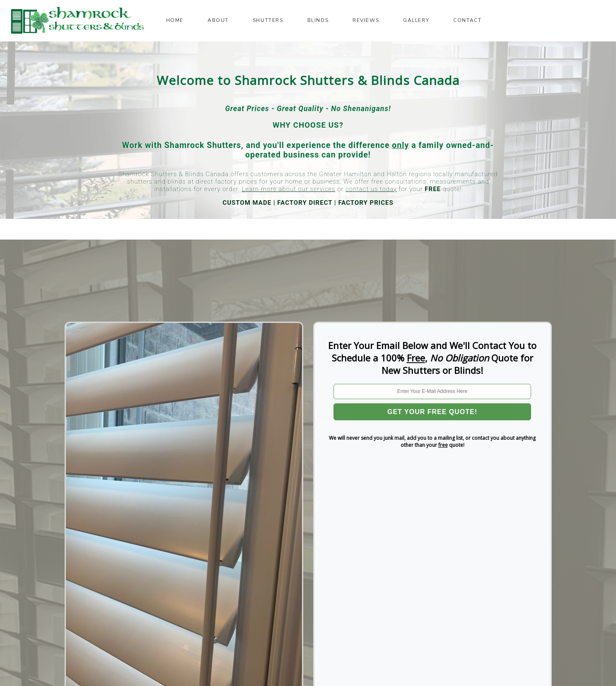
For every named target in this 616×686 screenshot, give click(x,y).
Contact (467, 20)
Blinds (318, 20)
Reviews (366, 20)
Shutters (268, 20)
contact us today (371, 189)
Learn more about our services (289, 189)
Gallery (416, 20)
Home (175, 20)
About (218, 20)
